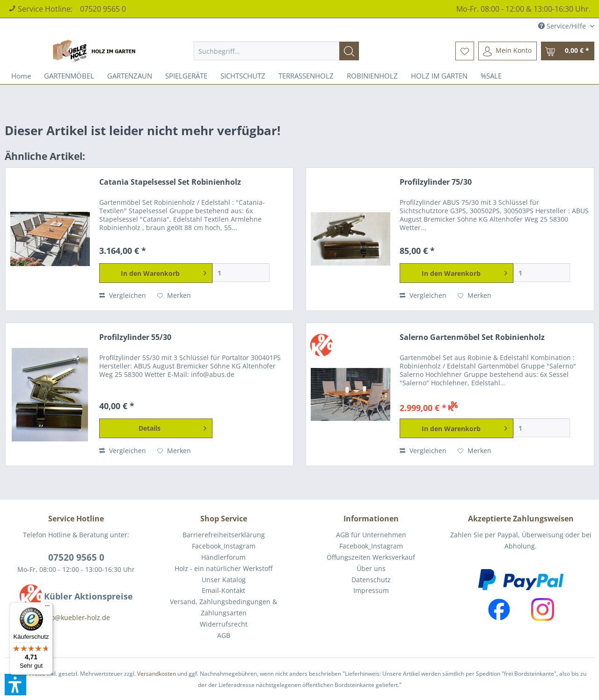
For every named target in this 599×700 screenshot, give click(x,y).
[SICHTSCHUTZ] (243, 76)
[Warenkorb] (568, 51)
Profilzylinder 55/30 (135, 337)
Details (172, 427)
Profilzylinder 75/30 (436, 182)
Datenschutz (371, 580)
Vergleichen (123, 295)
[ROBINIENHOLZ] (372, 76)
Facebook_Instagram (224, 546)
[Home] (21, 76)
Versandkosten (157, 674)
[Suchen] (349, 51)
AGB (224, 635)
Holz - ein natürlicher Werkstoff (223, 568)
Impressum (371, 590)
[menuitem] (276, 51)
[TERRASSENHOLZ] (306, 76)
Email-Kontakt (223, 590)
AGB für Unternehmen (371, 535)
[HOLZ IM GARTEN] (439, 76)
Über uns (371, 568)
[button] (15, 685)
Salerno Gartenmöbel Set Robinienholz (472, 337)
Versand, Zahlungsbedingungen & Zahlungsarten (223, 607)
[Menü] (47, 608)
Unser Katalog (224, 580)
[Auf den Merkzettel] (174, 296)
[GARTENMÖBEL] (69, 76)
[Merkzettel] (465, 51)
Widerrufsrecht (224, 624)
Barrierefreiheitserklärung (224, 535)
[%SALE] (491, 76)
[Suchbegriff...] (276, 51)
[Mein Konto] (508, 51)
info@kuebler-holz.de (76, 617)
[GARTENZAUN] (130, 76)
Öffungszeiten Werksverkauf (371, 557)
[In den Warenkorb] (156, 273)
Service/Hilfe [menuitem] (563, 26)
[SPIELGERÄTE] (186, 76)
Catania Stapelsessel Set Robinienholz (170, 182)
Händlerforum (223, 557)
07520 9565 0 (103, 9)
